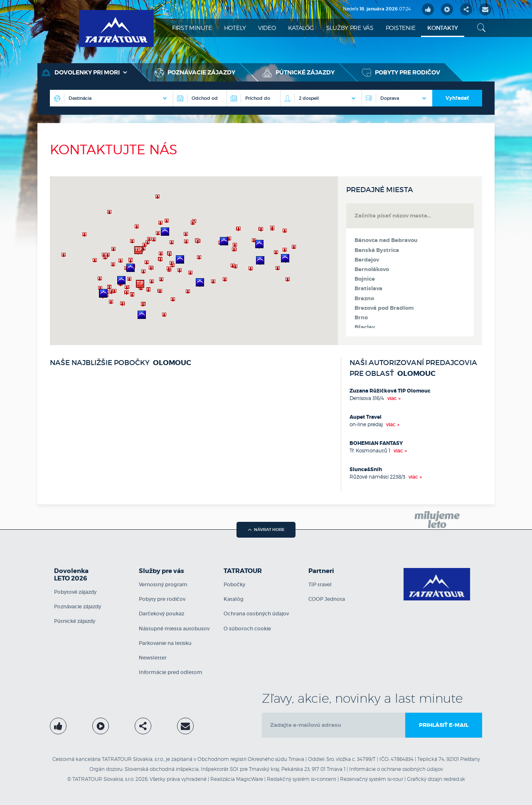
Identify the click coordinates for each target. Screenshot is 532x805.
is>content (324, 779)
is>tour (395, 779)
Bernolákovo (372, 269)
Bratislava (368, 289)
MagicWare (250, 779)
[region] (194, 261)
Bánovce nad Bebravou (386, 240)
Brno (361, 318)
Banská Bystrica (377, 250)
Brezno (364, 299)
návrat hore (266, 530)
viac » (394, 398)
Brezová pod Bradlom (384, 308)
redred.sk (454, 779)
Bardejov (367, 260)
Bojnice (365, 279)
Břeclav (365, 327)
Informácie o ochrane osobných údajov (396, 769)
